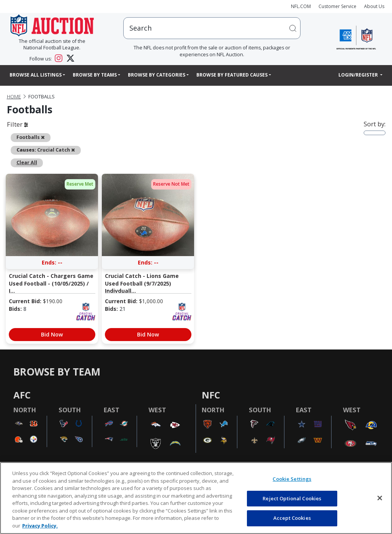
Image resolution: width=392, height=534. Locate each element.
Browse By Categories (157, 75)
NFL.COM (301, 6)
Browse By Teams (95, 75)
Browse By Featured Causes (232, 75)
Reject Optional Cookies (292, 498)
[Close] (380, 498)
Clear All (27, 162)
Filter (17, 124)
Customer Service (337, 6)
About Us (374, 6)
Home (14, 97)
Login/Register (359, 75)
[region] (196, 498)
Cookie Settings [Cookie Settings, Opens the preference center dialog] (292, 479)
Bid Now (52, 334)
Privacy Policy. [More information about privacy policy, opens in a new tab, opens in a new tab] (40, 526)
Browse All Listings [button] (36, 75)
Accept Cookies (292, 518)
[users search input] (212, 28)
